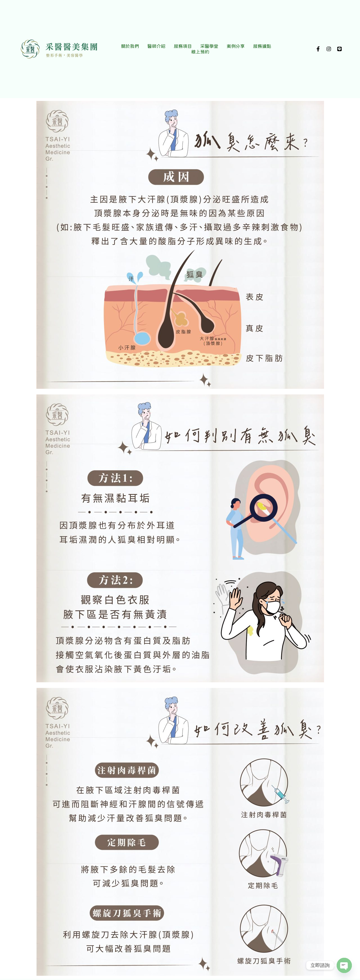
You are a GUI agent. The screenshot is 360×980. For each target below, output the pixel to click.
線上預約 (200, 52)
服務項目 (183, 46)
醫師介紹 (156, 46)
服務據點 (262, 46)
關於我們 (130, 46)
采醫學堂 (209, 46)
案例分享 (236, 46)
